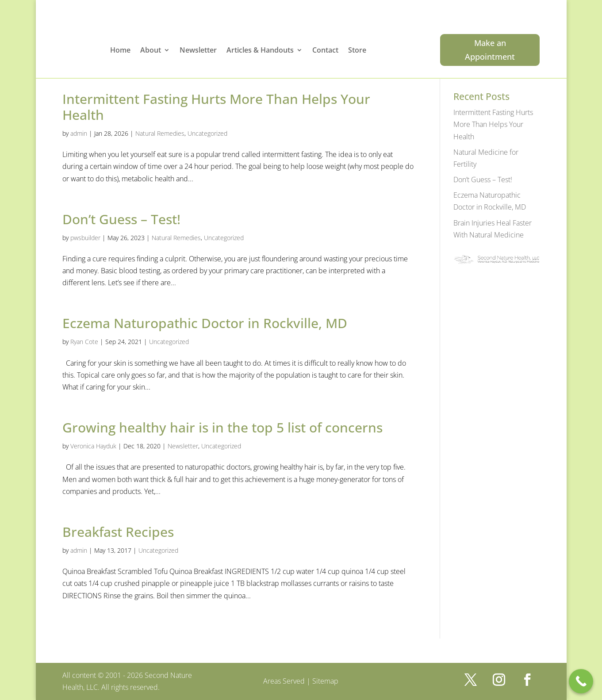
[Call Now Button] (581, 681)
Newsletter (198, 51)
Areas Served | (288, 681)
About (151, 51)
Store (357, 51)
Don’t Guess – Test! (121, 219)
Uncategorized (207, 133)
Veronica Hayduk (93, 446)
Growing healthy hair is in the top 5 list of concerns (222, 427)
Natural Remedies (160, 133)
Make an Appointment (490, 50)
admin (79, 133)
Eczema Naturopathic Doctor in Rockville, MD (205, 323)
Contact (325, 51)
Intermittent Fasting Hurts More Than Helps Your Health (216, 107)
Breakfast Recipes (118, 532)
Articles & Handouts (260, 51)
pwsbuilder (85, 238)
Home (120, 51)
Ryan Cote (84, 342)
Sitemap (325, 681)
